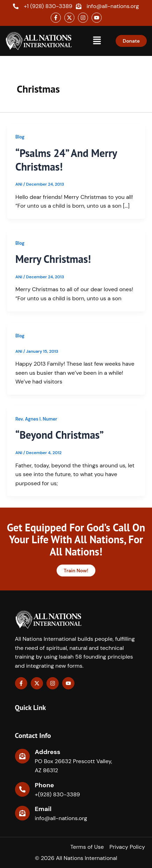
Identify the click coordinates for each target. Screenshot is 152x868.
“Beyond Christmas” (60, 435)
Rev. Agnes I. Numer (36, 419)
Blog (20, 137)
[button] (97, 41)
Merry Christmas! (53, 259)
